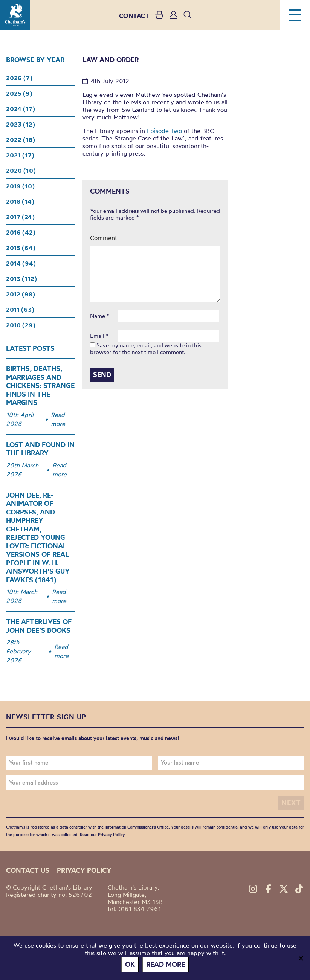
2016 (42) (21, 232)
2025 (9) (19, 93)
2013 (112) (21, 279)
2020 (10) (21, 171)
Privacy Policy (111, 835)
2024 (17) (21, 109)
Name (100, 316)
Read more (58, 419)
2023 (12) (21, 124)
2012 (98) (21, 294)
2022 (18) (21, 140)
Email (99, 336)
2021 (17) (20, 155)
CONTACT (134, 16)
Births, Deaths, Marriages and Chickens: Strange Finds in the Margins (40, 385)
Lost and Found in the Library (40, 449)
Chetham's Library (15, 15)
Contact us (28, 870)
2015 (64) (21, 248)
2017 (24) (20, 217)
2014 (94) (21, 263)
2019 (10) (20, 186)
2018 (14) (20, 201)
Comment (104, 238)
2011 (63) (20, 310)
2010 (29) (21, 325)
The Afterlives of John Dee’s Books (39, 626)
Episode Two (164, 131)
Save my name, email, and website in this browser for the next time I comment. (146, 349)
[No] (301, 958)
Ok (130, 964)
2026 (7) (19, 78)
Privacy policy (84, 870)
